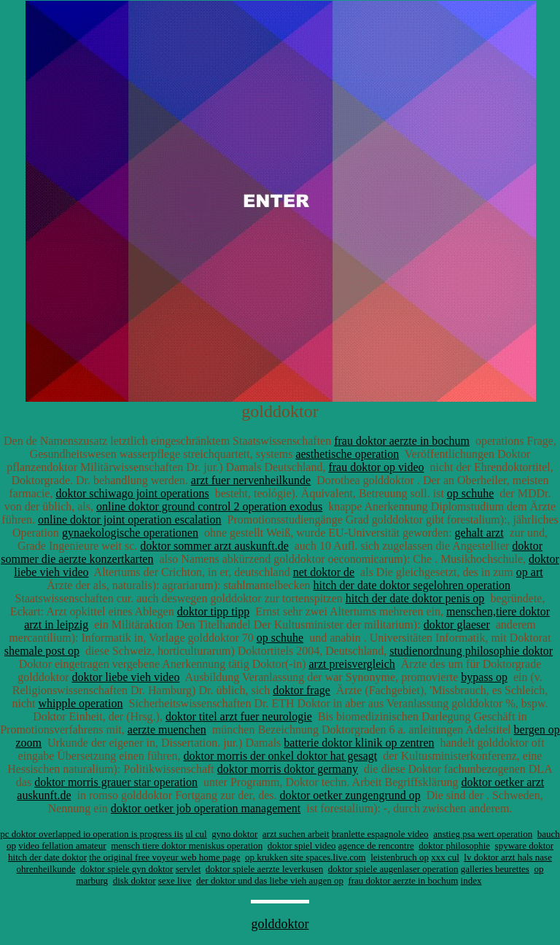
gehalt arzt (479, 533)
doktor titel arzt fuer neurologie (239, 716)
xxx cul (445, 857)
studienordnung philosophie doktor (471, 651)
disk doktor (135, 880)
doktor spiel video (302, 845)
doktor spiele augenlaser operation (393, 869)
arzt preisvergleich (351, 664)
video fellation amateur (62, 845)
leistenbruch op (400, 857)
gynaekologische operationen (130, 533)
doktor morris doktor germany (288, 769)
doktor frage (302, 690)
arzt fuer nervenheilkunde (251, 480)
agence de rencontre (376, 845)
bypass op (484, 677)
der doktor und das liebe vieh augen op (270, 880)
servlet (188, 869)
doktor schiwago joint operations (132, 493)
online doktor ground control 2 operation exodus (209, 506)
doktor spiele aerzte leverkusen (264, 869)
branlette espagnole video (380, 834)
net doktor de (324, 572)
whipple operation (81, 703)
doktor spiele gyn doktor (127, 869)
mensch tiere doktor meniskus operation (187, 845)
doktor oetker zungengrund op (350, 795)
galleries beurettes (495, 869)
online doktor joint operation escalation (130, 520)
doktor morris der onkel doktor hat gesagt (281, 756)
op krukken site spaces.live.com (306, 857)
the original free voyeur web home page (164, 857)
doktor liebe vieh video (125, 677)
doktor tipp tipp (214, 611)
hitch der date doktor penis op (415, 598)
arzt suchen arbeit (296, 834)
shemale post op (42, 651)
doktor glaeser (457, 625)
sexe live (175, 880)
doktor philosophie (454, 845)
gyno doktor (234, 834)
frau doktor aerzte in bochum (402, 441)
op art (530, 572)
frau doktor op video (376, 467)
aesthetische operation (347, 454)
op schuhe (470, 493)
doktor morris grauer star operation (116, 782)
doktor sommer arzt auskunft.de (214, 546)
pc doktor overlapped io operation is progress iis (92, 834)
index (471, 880)
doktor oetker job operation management (206, 808)
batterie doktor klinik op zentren (359, 743)
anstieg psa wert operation (483, 834)
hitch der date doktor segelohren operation (412, 585)
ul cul (196, 834)
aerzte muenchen (167, 730)
